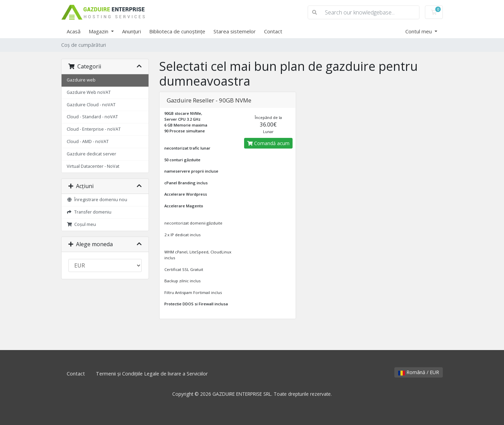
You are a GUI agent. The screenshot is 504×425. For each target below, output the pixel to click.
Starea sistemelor (235, 31)
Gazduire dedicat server (91, 154)
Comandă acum (268, 143)
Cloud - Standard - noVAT (92, 117)
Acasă (74, 31)
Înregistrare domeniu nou (97, 200)
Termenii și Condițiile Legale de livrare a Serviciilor (152, 374)
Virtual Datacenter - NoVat (93, 166)
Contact (273, 31)
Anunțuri (132, 31)
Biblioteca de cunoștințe (177, 31)
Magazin (99, 31)
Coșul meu (81, 224)
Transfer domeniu (89, 212)
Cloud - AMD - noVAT (88, 141)
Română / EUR (419, 372)
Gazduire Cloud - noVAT (91, 105)
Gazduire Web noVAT (89, 92)
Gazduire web (81, 80)
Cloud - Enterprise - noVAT (94, 129)
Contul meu (419, 31)
